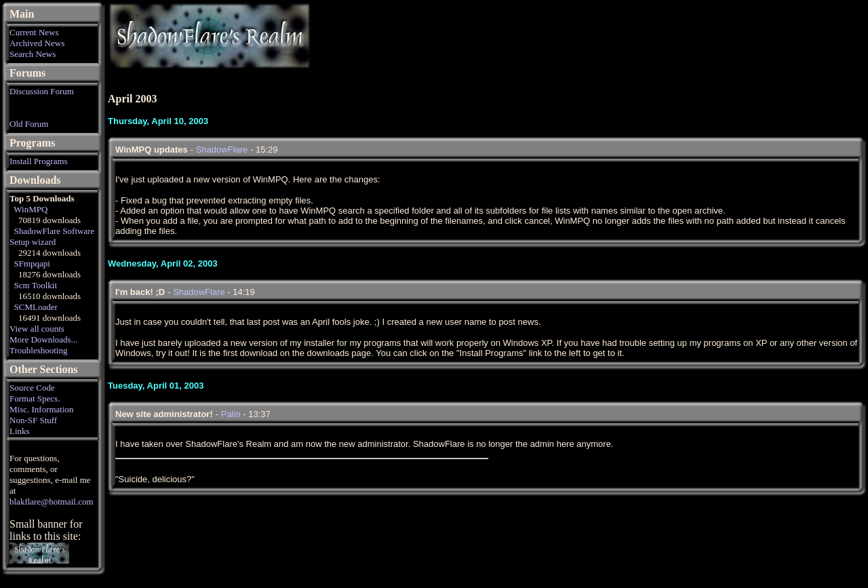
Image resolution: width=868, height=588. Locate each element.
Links (20, 431)
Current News (34, 32)
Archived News (37, 43)
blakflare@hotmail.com (52, 502)
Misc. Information (42, 409)
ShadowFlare (222, 150)
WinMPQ (31, 209)
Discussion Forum (42, 91)
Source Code (32, 388)
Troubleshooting (38, 350)
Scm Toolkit (36, 285)
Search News (33, 54)
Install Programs (39, 161)
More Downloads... (43, 339)
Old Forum (29, 124)
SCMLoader (36, 307)
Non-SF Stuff (33, 420)
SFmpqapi (32, 263)
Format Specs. (35, 398)
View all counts (37, 329)
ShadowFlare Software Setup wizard (52, 236)
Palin (231, 414)
